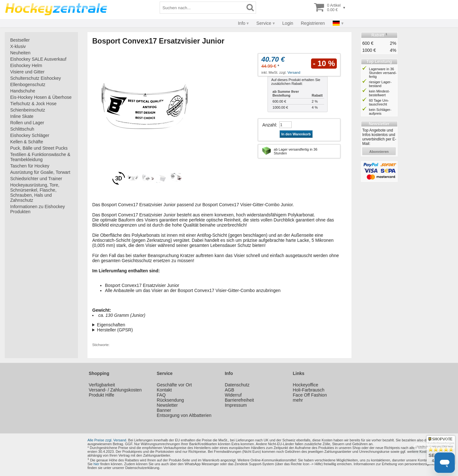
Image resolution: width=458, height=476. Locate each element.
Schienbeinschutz (28, 110)
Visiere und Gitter (27, 72)
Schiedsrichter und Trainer (36, 179)
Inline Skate (22, 116)
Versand (294, 72)
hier (96, 464)
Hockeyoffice (306, 385)
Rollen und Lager (27, 123)
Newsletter (167, 405)
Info (242, 23)
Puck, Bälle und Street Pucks (39, 148)
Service (264, 23)
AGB (230, 390)
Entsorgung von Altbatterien (184, 415)
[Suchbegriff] (202, 8)
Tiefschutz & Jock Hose (33, 104)
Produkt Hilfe (101, 395)
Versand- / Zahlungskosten (115, 390)
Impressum (236, 405)
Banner (164, 410)
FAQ (161, 395)
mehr (298, 400)
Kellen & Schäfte (27, 142)
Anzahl (269, 125)
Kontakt (164, 390)
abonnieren (379, 152)
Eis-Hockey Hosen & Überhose (41, 97)
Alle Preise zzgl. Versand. (107, 440)
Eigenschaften (111, 325)
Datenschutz (237, 385)
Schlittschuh (22, 129)
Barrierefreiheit (239, 400)
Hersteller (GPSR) (115, 330)
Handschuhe (23, 91)
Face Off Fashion (310, 395)
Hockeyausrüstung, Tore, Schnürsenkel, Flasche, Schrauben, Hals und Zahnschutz (35, 193)
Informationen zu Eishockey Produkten (38, 209)
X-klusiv (18, 46)
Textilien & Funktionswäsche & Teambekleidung (40, 157)
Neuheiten (20, 53)
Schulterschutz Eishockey (36, 78)
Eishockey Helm (26, 65)
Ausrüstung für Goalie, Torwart (40, 172)
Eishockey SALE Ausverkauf (38, 59)
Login (288, 23)
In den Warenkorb (296, 134)
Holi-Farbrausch (309, 390)
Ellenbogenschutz (28, 85)
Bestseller (20, 40)
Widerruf (233, 395)
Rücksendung (170, 400)
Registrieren (313, 23)
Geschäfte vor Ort (174, 385)
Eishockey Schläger (30, 135)
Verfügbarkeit (102, 385)
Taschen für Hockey (30, 166)
